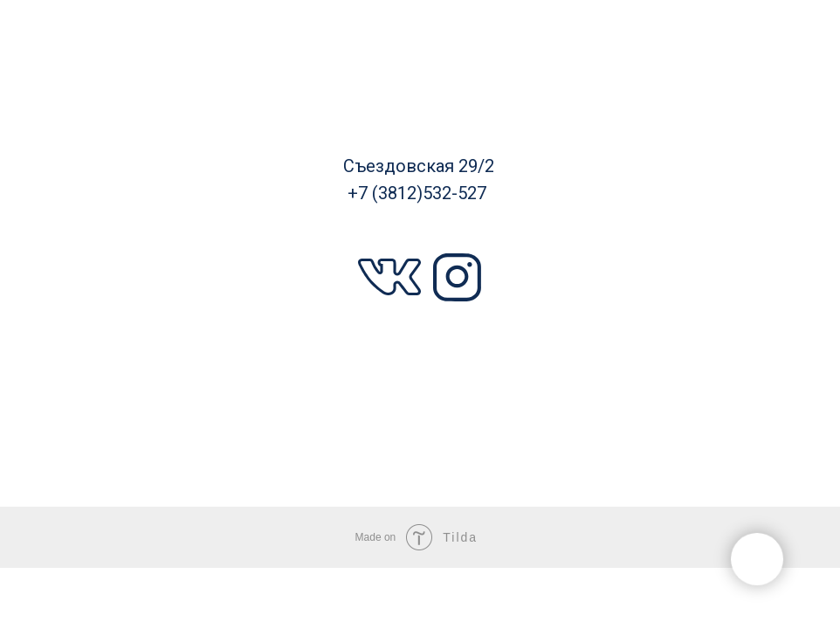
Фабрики (718, 89)
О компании (427, 407)
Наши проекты (111, 249)
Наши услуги (723, 250)
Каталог (110, 88)
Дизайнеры (120, 409)
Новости (726, 408)
